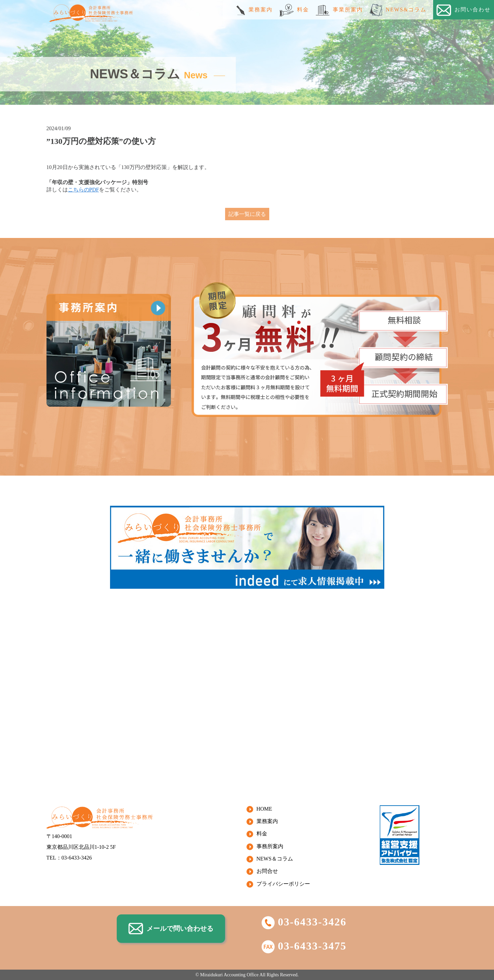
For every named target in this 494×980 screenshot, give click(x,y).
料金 (294, 10)
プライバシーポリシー (283, 884)
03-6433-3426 (304, 922)
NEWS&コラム (398, 10)
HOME (264, 809)
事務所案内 (270, 846)
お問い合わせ (464, 10)
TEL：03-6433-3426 (69, 858)
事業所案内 (339, 10)
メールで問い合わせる (171, 929)
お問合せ (267, 871)
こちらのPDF (83, 190)
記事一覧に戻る (247, 214)
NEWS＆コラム (275, 859)
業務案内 (254, 10)
